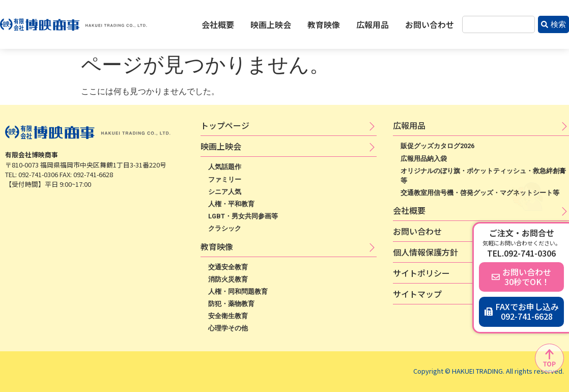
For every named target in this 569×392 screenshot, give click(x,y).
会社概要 (218, 24)
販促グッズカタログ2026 (437, 146)
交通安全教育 (228, 267)
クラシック (225, 228)
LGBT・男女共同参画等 (243, 216)
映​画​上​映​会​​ (221, 146)
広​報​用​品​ (409, 125)
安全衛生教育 (228, 316)
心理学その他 (228, 328)
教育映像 (324, 24)
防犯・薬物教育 (231, 304)
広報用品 (373, 24)
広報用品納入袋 (424, 159)
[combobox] (499, 25)
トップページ (225, 125)
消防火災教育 (228, 279)
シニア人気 (225, 192)
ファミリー (225, 179)
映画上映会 (271, 24)
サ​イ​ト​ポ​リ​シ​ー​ (421, 273)
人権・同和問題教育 (238, 291)
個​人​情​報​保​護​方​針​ (425, 252)
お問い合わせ (430, 24)
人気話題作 (225, 167)
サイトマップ (417, 294)
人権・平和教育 (231, 204)
